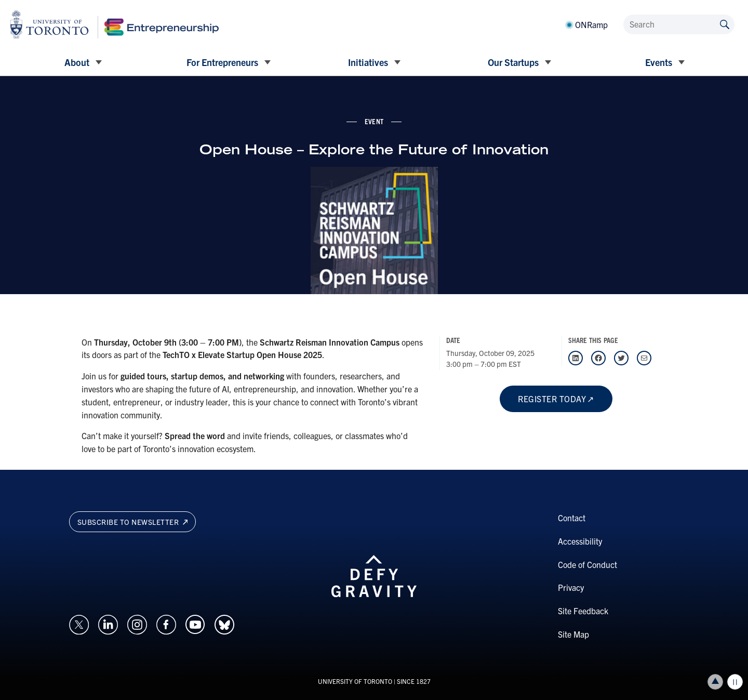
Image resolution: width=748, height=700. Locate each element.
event (374, 121)
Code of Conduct (587, 564)
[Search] (679, 24)
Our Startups (513, 62)
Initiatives (368, 62)
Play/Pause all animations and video (735, 682)
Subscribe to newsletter (133, 522)
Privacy (571, 587)
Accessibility (580, 541)
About (77, 62)
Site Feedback (583, 611)
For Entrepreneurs (222, 62)
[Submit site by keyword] (725, 24)
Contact (572, 518)
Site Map (573, 634)
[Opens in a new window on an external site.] (79, 623)
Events (659, 62)
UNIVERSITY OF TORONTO (355, 681)
